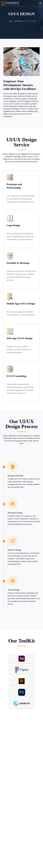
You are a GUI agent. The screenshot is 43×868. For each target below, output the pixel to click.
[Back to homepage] (10, 3)
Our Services (19, 21)
